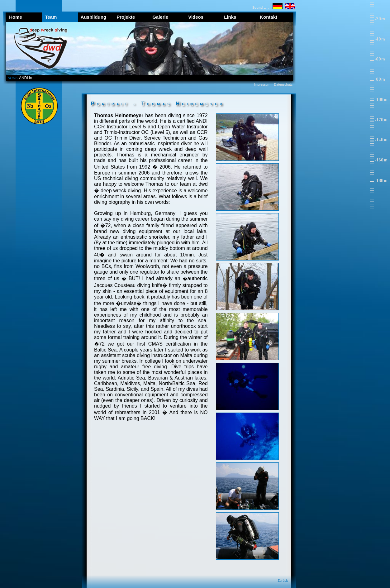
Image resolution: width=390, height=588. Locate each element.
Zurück (283, 581)
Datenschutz (283, 84)
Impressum (262, 84)
